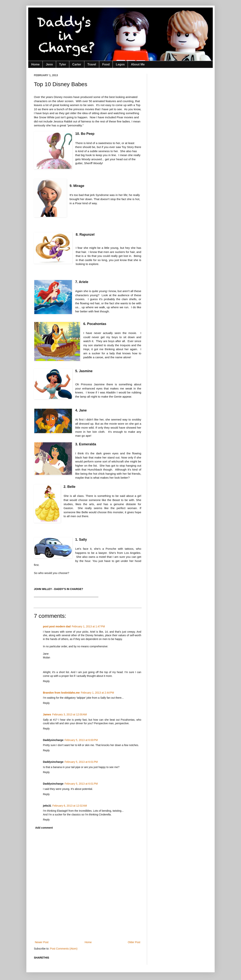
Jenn (49, 64)
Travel (92, 64)
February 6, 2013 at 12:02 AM (70, 806)
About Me (138, 64)
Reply (46, 681)
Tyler (63, 64)
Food (106, 64)
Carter (77, 64)
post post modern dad (57, 626)
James (47, 714)
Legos (120, 64)
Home (35, 64)
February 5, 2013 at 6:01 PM (81, 762)
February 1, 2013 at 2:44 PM (97, 693)
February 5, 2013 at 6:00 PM (81, 740)
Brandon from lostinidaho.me (61, 693)
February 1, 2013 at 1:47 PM (88, 626)
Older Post (134, 942)
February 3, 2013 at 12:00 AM (70, 714)
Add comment (44, 828)
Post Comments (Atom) (64, 949)
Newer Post (42, 942)
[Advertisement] (102, 927)
